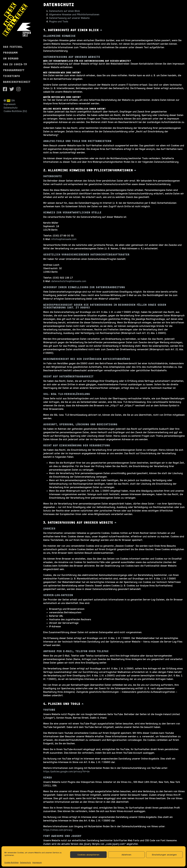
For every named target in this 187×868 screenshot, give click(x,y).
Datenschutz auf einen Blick (64, 11)
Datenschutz (25, 863)
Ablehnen (126, 855)
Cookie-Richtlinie (11, 863)
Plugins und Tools (59, 22)
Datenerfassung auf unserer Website (69, 18)
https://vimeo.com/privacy (58, 830)
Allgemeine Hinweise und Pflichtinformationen (74, 15)
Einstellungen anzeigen (164, 855)
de (9, 101)
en (13, 101)
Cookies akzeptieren (88, 855)
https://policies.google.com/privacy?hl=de (66, 772)
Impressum (37, 863)
